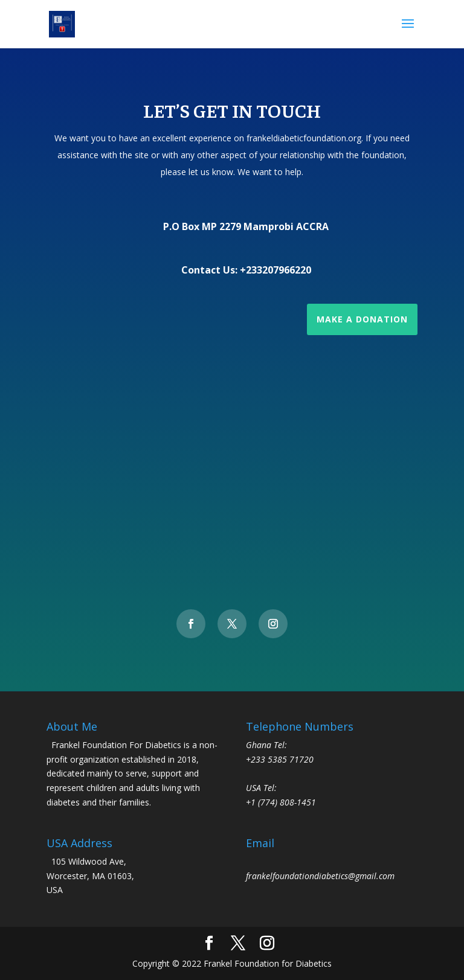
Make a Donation (362, 319)
